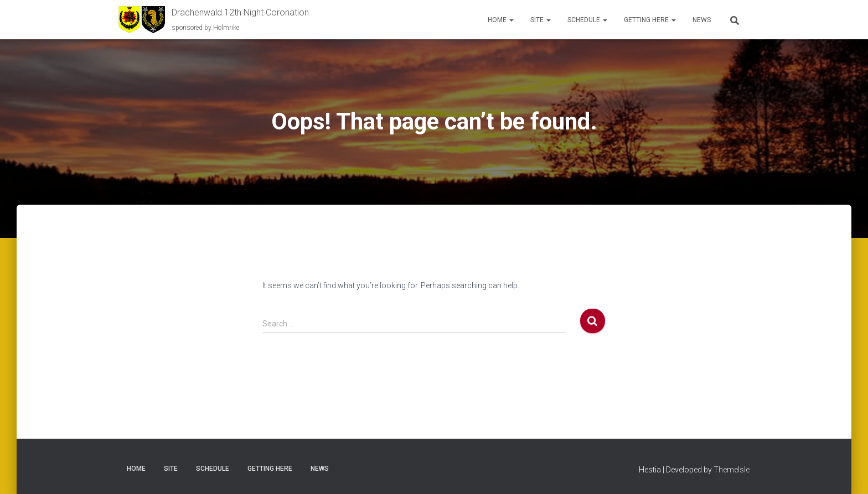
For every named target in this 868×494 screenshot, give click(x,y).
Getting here (650, 20)
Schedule (587, 20)
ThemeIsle (732, 470)
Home (501, 20)
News (702, 20)
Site (541, 20)
